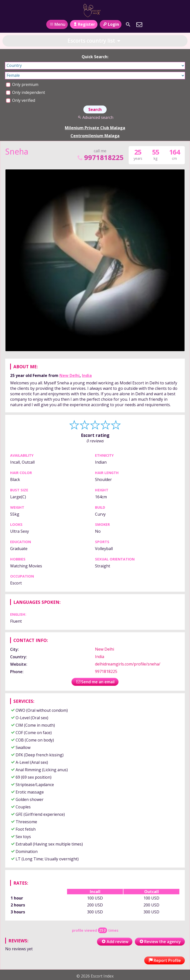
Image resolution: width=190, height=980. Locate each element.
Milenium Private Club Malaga (95, 128)
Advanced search (95, 117)
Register (84, 24)
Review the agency (160, 942)
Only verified (21, 100)
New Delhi (70, 375)
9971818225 (100, 157)
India (87, 375)
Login (110, 24)
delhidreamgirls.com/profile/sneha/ (128, 664)
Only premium (22, 84)
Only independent (25, 92)
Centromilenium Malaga (95, 136)
